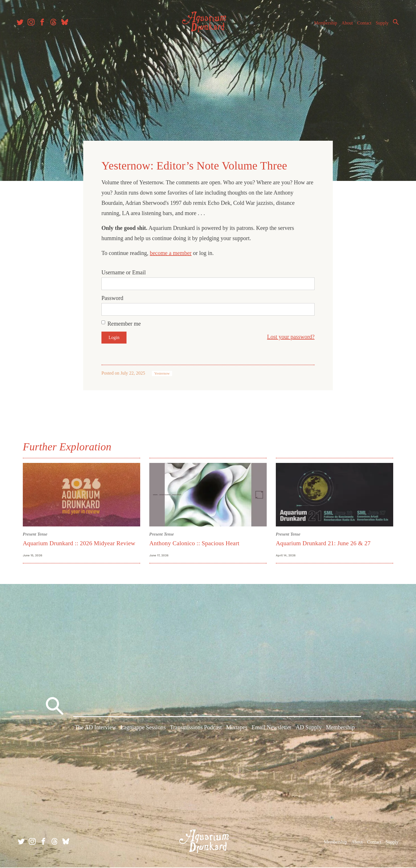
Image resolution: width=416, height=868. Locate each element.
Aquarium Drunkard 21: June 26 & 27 (323, 542)
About (344, 25)
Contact (362, 25)
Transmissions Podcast (196, 729)
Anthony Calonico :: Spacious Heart (194, 542)
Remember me (124, 322)
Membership (323, 25)
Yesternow (162, 372)
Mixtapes (237, 729)
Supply (380, 25)
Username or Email (124, 271)
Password (112, 297)
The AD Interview (95, 729)
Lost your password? (291, 335)
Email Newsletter (271, 729)
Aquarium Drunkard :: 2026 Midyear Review (79, 542)
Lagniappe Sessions (143, 729)
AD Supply (309, 729)
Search (393, 24)
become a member (171, 252)
